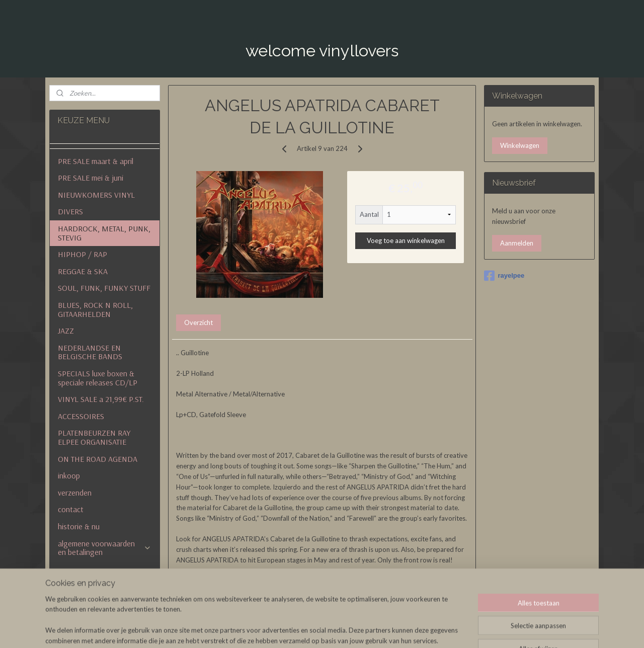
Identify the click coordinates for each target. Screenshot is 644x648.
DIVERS (70, 211)
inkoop (69, 475)
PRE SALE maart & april (96, 161)
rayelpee (504, 276)
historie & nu (79, 526)
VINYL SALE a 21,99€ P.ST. (101, 399)
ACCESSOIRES (81, 416)
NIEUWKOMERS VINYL (96, 195)
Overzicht (198, 322)
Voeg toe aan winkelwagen (405, 240)
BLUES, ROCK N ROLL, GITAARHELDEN (95, 309)
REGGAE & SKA (83, 271)
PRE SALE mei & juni (91, 178)
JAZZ (66, 331)
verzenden (75, 493)
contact (71, 509)
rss (380, 630)
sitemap (362, 630)
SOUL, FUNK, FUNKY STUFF (104, 288)
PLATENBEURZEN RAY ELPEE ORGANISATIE (94, 437)
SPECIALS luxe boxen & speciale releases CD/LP (98, 378)
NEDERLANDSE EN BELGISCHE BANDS (90, 352)
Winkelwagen (520, 145)
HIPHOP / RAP (83, 254)
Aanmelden (517, 243)
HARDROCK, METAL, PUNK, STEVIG (104, 233)
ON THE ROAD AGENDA (98, 459)
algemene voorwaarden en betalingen (104, 548)
